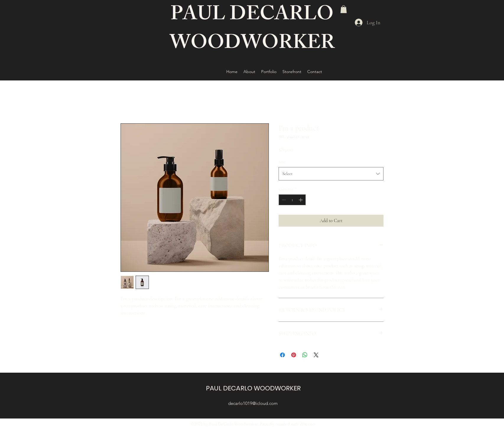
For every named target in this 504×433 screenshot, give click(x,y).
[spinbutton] (292, 200)
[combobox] (331, 174)
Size (282, 162)
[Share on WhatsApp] (305, 355)
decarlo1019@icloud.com (253, 403)
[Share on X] (316, 355)
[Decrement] (283, 200)
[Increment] (301, 200)
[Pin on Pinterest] (294, 355)
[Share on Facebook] (282, 355)
